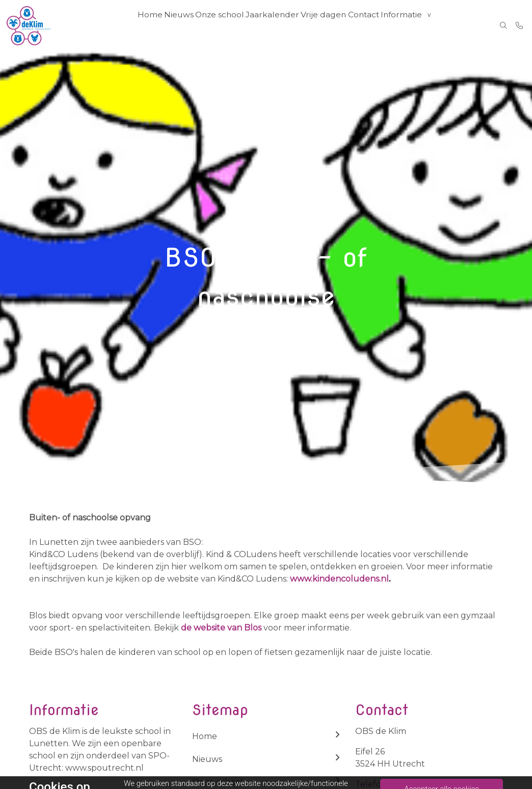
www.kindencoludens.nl (340, 579)
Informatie (410, 25)
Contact (369, 25)
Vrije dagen (328, 25)
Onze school (227, 25)
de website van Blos (221, 628)
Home (152, 25)
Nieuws (184, 25)
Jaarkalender (278, 25)
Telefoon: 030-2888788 (404, 784)
